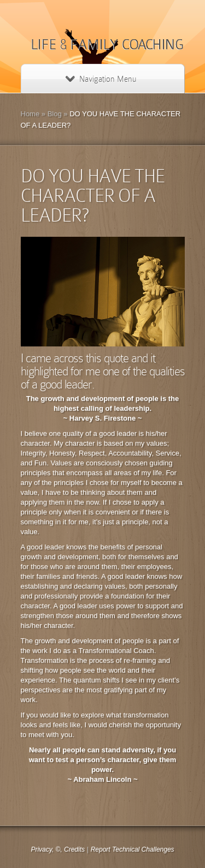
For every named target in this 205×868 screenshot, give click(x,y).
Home (30, 114)
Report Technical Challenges (133, 849)
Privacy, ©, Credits (58, 849)
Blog (55, 114)
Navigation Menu (101, 79)
